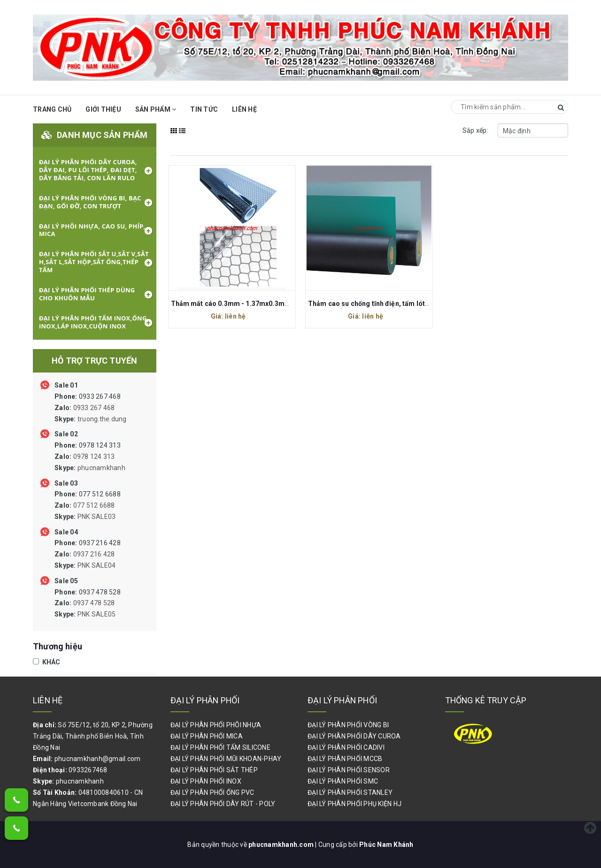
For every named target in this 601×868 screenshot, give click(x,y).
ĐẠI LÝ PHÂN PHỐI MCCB (345, 759)
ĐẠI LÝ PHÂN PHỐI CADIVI (346, 747)
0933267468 (88, 770)
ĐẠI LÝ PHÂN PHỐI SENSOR (349, 770)
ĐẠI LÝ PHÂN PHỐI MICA (207, 736)
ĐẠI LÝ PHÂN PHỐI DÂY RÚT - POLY (223, 804)
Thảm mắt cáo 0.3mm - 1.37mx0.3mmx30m (239, 304)
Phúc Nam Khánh (386, 845)
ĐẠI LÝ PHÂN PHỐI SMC (343, 781)
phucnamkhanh (101, 468)
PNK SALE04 (97, 565)
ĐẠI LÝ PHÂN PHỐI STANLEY (350, 792)
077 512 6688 (88, 505)
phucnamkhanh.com (282, 845)
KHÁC (47, 662)
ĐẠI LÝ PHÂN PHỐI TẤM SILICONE (220, 747)
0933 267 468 (91, 408)
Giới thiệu (103, 109)
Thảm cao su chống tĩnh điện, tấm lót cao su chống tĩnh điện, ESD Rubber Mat (430, 304)
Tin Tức (204, 109)
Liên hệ (244, 109)
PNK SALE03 (97, 517)
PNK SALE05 (97, 614)
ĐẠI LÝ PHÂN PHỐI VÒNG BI (348, 725)
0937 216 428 (88, 554)
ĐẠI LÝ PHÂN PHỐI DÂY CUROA (354, 736)
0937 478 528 (88, 603)
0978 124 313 (90, 457)
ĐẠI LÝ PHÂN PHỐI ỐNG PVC (212, 792)
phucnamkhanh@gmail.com (98, 759)
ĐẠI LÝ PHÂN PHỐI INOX (206, 781)
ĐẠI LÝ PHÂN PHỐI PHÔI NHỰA (216, 725)
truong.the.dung (102, 419)
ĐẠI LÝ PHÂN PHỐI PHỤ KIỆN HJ (354, 804)
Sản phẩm (156, 109)
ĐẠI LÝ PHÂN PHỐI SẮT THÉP (214, 770)
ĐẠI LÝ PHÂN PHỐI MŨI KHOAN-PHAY (226, 759)
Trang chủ (52, 109)
